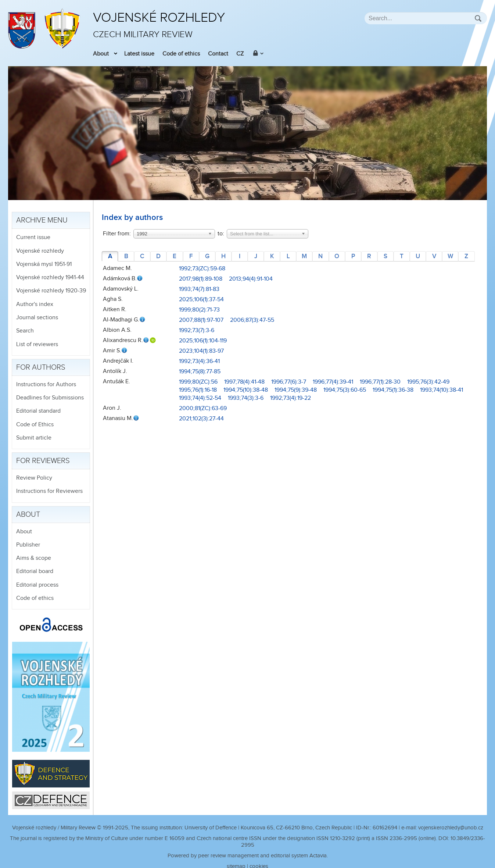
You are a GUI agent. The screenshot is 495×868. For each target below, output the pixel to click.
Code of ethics (181, 54)
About (101, 54)
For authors (41, 367)
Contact (218, 54)
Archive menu (42, 220)
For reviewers (43, 461)
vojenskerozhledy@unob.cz (451, 828)
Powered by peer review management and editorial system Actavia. (248, 856)
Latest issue (139, 54)
